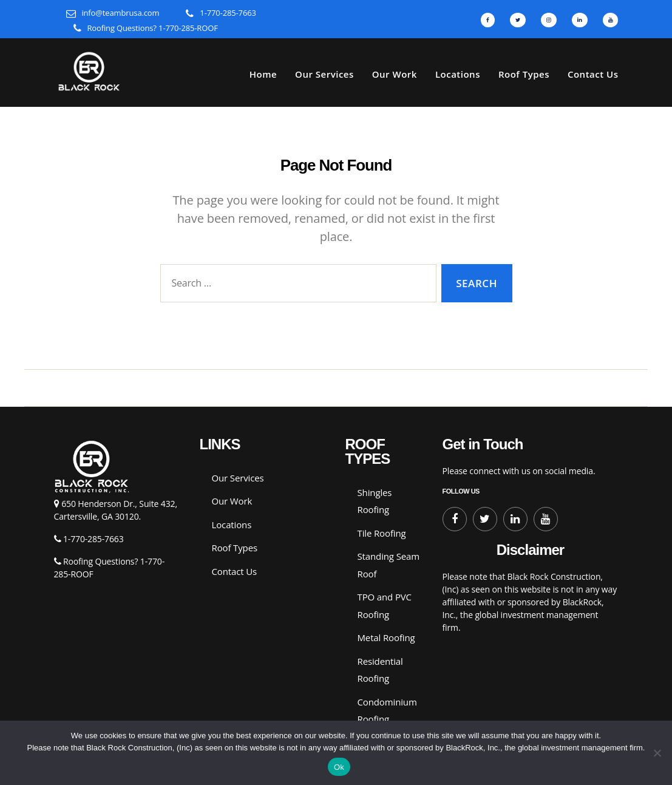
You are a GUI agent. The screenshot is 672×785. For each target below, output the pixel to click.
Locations (458, 74)
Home (263, 74)
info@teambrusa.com (120, 13)
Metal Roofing (386, 637)
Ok (339, 767)
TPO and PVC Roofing (385, 606)
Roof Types (524, 74)
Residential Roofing (380, 670)
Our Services (324, 74)
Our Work (395, 74)
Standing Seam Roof (389, 565)
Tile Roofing (382, 533)
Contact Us (593, 74)
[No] (657, 753)
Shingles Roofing (375, 501)
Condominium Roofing (387, 711)
